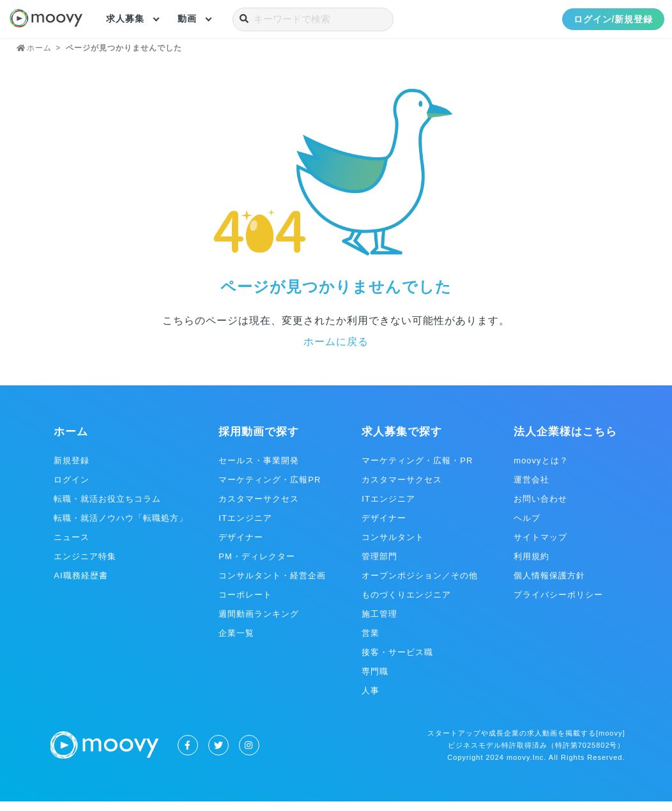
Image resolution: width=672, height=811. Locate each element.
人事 (370, 700)
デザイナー (241, 547)
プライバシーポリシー (558, 604)
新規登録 (72, 470)
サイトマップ (540, 547)
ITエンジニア (245, 528)
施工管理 (379, 623)
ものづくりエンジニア (406, 604)
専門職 (375, 681)
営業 (370, 643)
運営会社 (531, 489)
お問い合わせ (540, 508)
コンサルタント (393, 547)
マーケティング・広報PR (270, 489)
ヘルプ (527, 528)
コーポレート (245, 604)
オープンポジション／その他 (420, 585)
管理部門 (379, 566)
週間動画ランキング (259, 623)
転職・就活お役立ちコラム (107, 508)
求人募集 (125, 19)
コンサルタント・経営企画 (272, 585)
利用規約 (531, 566)
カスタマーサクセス (259, 508)
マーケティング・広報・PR (417, 470)
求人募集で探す (402, 441)
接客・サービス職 (397, 662)
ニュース (72, 547)
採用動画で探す (259, 441)
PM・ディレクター (257, 566)
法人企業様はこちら (565, 441)
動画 (187, 19)
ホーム (71, 441)
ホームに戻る (336, 351)
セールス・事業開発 (259, 470)
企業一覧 (236, 643)
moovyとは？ (541, 470)
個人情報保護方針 (549, 585)
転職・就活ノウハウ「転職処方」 (121, 528)
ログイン (72, 489)
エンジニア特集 (85, 566)
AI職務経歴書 (80, 585)
